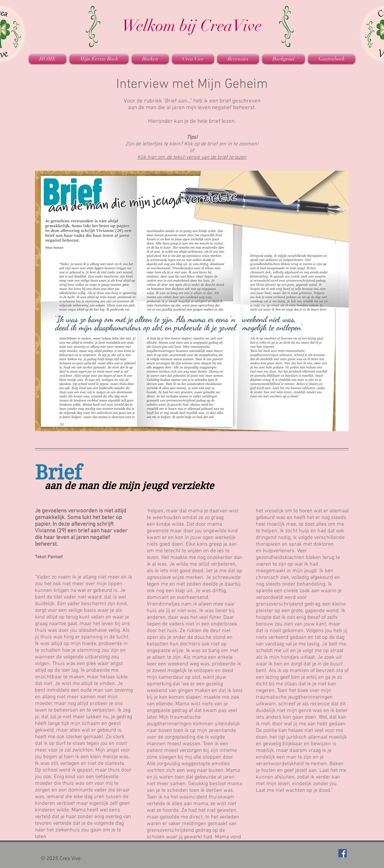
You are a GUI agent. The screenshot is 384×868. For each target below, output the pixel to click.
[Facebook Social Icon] (343, 853)
